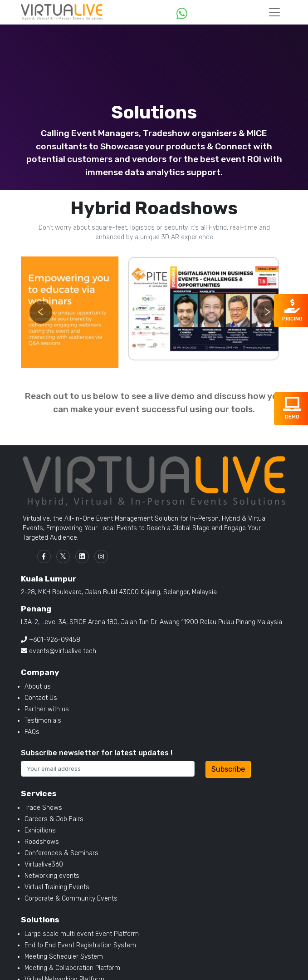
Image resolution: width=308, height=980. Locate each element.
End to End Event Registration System (80, 945)
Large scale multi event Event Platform (82, 934)
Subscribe (228, 769)
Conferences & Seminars (61, 853)
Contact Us (41, 698)
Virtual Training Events (57, 887)
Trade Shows (43, 808)
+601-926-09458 (51, 640)
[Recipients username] (108, 769)
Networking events (52, 876)
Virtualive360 (44, 864)
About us (38, 687)
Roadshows (42, 842)
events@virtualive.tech (59, 651)
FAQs (32, 732)
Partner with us (47, 709)
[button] (41, 312)
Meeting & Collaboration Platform (72, 968)
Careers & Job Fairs (54, 819)
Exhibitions (40, 830)
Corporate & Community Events (71, 899)
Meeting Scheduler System (64, 957)
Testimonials (43, 721)
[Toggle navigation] (274, 12)
